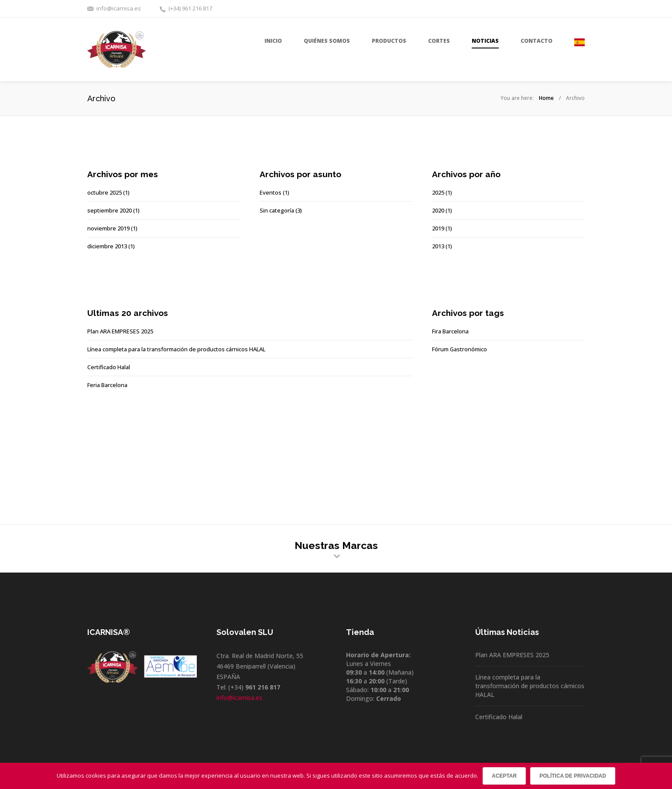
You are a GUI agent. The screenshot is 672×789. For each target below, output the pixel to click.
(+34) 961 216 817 (190, 8)
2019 (438, 228)
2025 (438, 192)
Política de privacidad (573, 776)
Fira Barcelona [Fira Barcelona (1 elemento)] (450, 331)
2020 (438, 210)
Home (546, 98)
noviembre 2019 (108, 228)
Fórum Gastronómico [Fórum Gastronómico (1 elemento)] (459, 349)
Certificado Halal (109, 367)
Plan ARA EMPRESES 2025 (120, 331)
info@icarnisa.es (119, 8)
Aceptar (504, 776)
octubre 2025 (105, 192)
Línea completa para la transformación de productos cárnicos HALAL (176, 349)
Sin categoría (277, 210)
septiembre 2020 (110, 210)
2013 (438, 246)
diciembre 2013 (107, 246)
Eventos (271, 192)
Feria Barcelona (107, 385)
